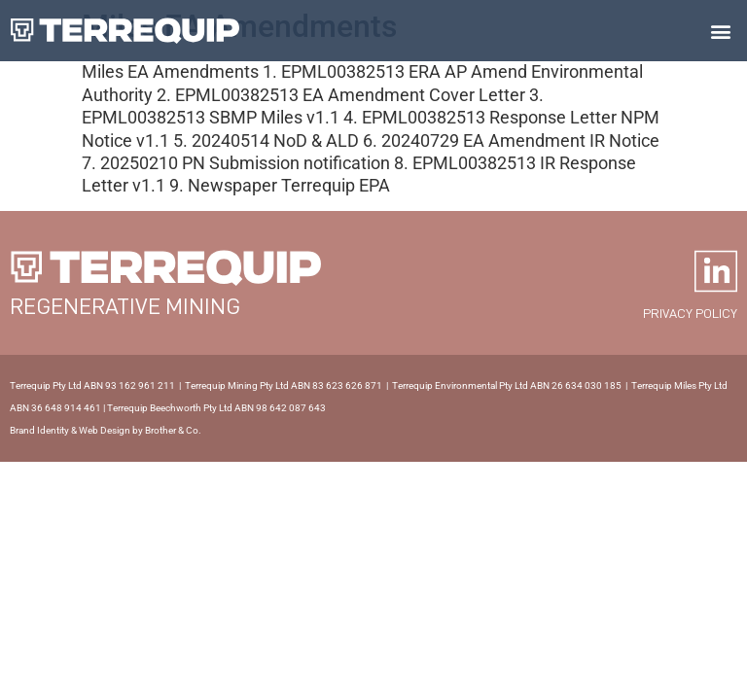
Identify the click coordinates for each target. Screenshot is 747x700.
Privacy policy (690, 313)
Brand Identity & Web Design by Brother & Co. (106, 430)
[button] (721, 31)
